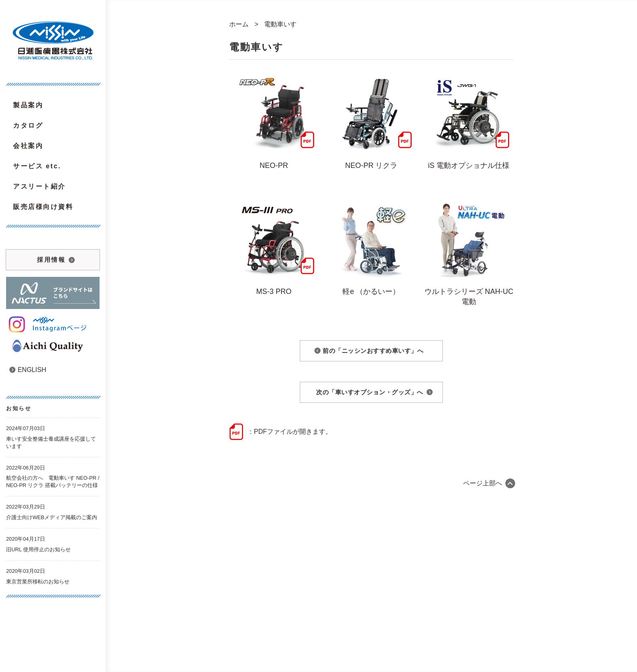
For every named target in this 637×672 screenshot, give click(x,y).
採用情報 (51, 260)
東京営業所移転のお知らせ (38, 582)
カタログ (28, 125)
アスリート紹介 (39, 186)
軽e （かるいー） (371, 291)
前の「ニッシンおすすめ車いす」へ (373, 351)
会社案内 (28, 146)
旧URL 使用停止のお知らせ (38, 549)
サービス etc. (37, 166)
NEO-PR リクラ (371, 165)
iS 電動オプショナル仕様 (469, 165)
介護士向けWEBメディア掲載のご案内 (52, 517)
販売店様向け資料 (43, 207)
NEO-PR (274, 165)
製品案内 (28, 105)
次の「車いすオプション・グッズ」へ (370, 392)
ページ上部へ (483, 483)
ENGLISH (28, 370)
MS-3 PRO (274, 291)
